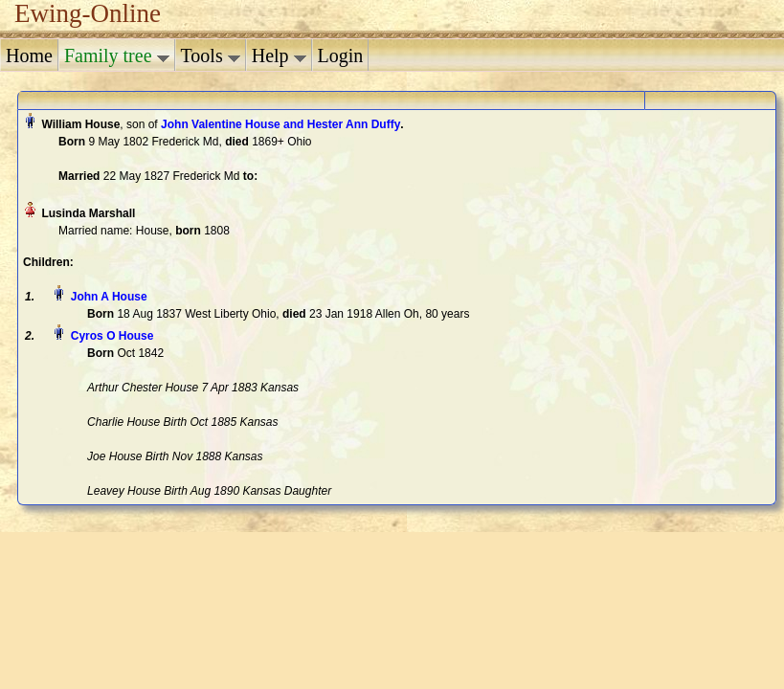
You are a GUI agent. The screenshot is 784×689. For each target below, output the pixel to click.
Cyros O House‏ (112, 336)
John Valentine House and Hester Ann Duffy (280, 124)
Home (29, 56)
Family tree (117, 56)
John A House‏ (109, 297)
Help (279, 56)
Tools (211, 56)
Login (341, 56)
